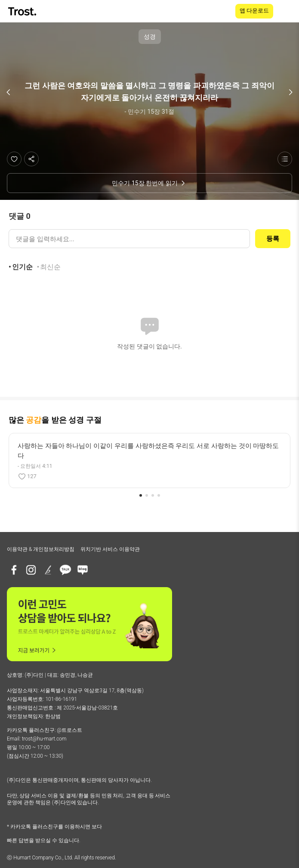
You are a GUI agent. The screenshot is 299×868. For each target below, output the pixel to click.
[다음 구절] (290, 92)
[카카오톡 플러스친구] (65, 570)
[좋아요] (14, 159)
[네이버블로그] (83, 570)
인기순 (22, 267)
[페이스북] (14, 570)
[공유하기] (31, 159)
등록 (273, 239)
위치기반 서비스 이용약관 (110, 549)
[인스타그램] (31, 570)
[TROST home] (23, 11)
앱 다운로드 (254, 11)
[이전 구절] (9, 92)
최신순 (50, 267)
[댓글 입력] (129, 239)
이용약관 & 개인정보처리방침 (41, 549)
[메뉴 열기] (287, 11)
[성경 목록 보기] (285, 159)
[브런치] (48, 570)
